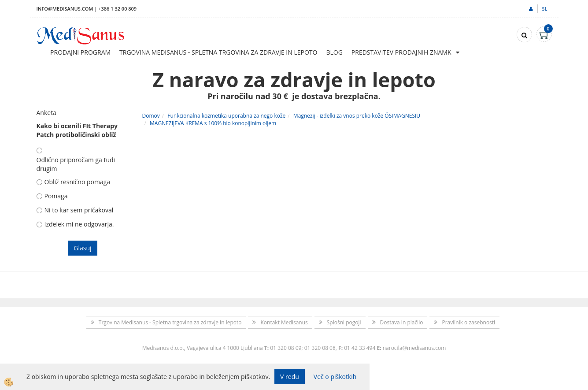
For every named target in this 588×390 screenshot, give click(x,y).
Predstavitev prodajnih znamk (401, 52)
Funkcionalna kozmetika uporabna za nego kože (226, 116)
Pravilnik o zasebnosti (468, 322)
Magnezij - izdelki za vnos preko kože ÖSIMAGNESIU (357, 116)
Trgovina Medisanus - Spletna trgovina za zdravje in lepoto (218, 52)
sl (544, 9)
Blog (334, 52)
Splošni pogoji (344, 322)
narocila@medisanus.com (414, 348)
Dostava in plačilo (402, 322)
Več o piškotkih (335, 377)
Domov (151, 116)
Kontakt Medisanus (284, 322)
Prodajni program (80, 52)
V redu (290, 377)
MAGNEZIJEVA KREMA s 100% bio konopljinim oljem (213, 123)
